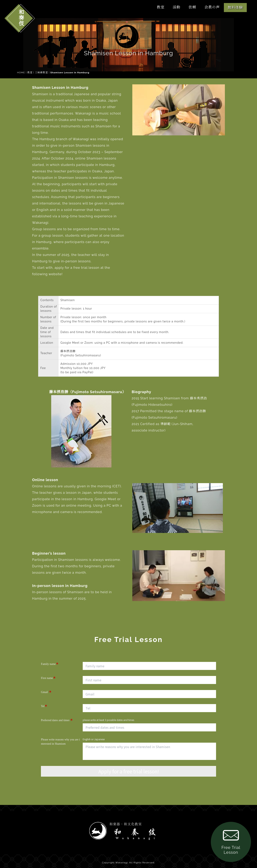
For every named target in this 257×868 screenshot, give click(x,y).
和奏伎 (21, 17)
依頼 (192, 7)
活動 (176, 7)
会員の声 (212, 7)
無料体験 (235, 8)
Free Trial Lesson (231, 841)
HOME (21, 73)
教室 (161, 7)
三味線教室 (41, 73)
